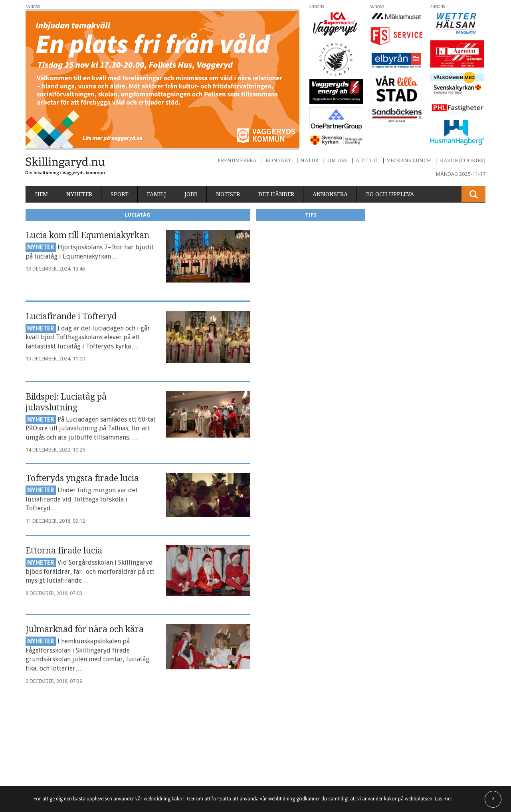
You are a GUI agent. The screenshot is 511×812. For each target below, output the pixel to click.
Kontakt (278, 160)
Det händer (276, 194)
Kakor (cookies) (463, 160)
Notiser (228, 194)
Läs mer (444, 799)
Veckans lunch (409, 160)
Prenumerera (237, 160)
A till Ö (367, 160)
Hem (42, 194)
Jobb (191, 194)
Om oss (337, 160)
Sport (120, 194)
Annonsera (330, 194)
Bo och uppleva (390, 194)
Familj (156, 194)
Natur (309, 160)
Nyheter (79, 194)
